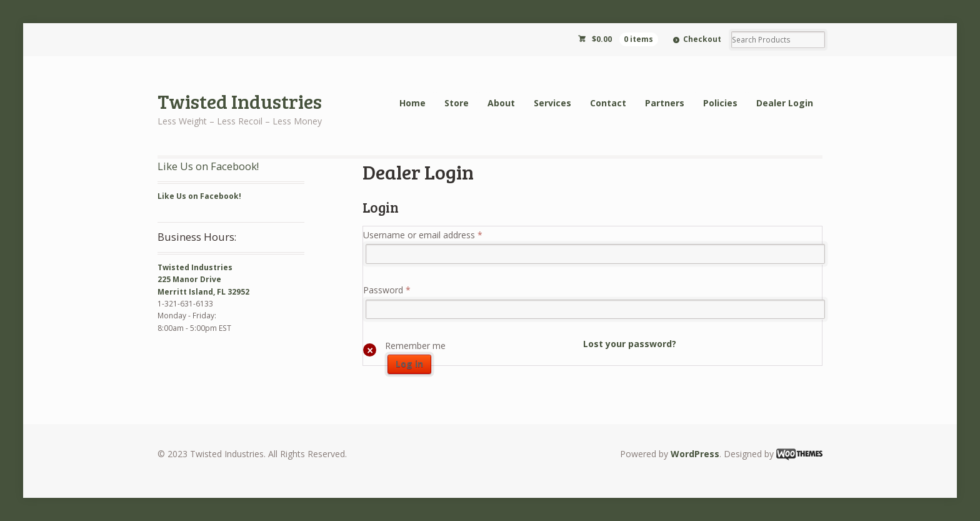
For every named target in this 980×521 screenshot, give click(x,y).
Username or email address (423, 235)
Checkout (702, 39)
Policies (720, 103)
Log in (409, 364)
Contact (608, 103)
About (501, 103)
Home (412, 103)
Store (457, 103)
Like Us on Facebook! (208, 166)
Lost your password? (630, 344)
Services (552, 103)
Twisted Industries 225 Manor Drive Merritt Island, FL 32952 (203, 280)
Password (387, 290)
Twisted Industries (240, 101)
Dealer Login (785, 103)
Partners (665, 103)
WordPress (695, 454)
